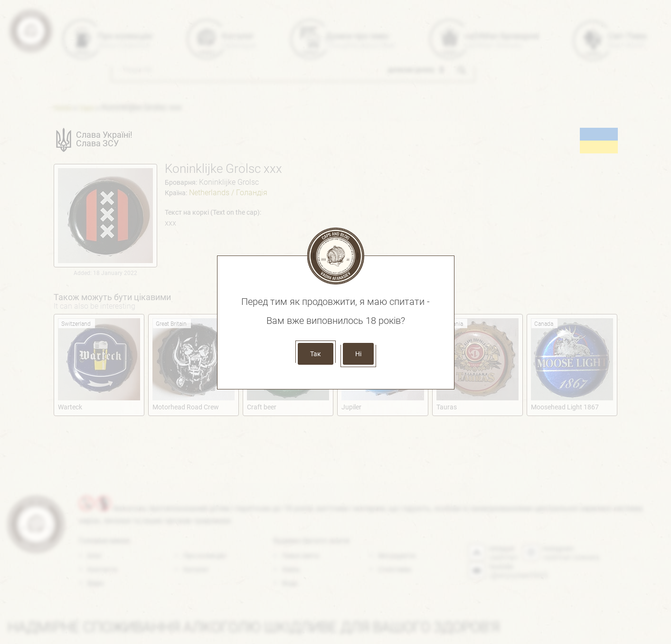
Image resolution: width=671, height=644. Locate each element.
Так (316, 354)
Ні (358, 354)
